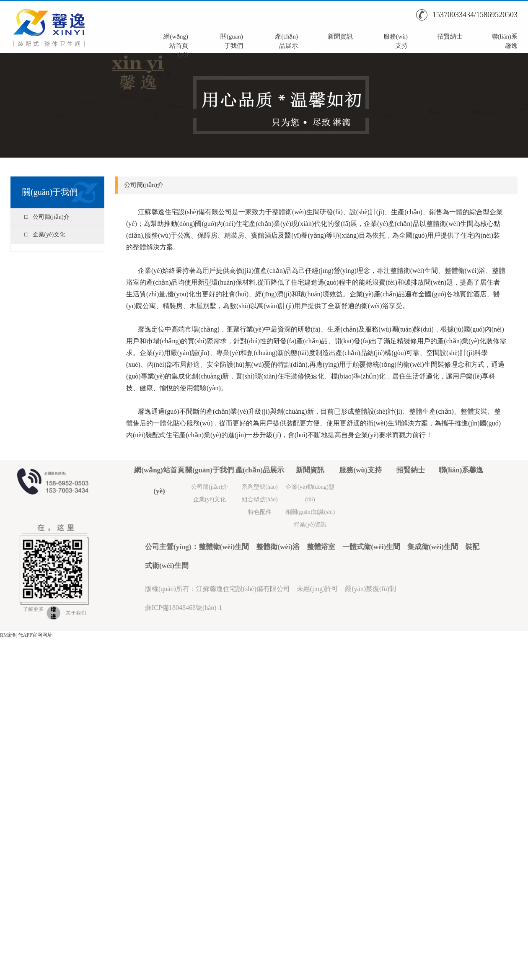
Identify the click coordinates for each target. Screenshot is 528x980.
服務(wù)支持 (396, 40)
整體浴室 (321, 547)
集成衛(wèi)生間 (433, 547)
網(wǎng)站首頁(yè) (176, 40)
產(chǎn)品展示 (286, 40)
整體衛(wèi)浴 (278, 547)
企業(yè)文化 (49, 235)
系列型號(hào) (260, 487)
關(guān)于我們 (232, 40)
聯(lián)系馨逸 (505, 40)
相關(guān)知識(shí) (310, 512)
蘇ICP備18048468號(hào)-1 (184, 608)
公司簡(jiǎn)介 (51, 217)
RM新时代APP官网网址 (26, 635)
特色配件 (260, 512)
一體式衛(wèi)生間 (371, 547)
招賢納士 (450, 36)
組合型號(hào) (260, 499)
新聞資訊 (340, 36)
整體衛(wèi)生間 (224, 547)
